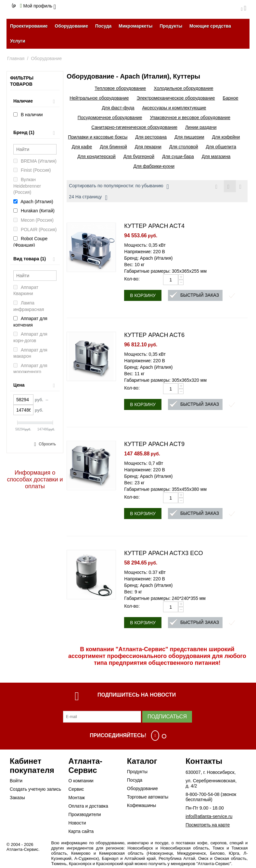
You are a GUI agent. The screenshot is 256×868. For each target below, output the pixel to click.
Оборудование (71, 26)
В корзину (143, 295)
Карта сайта (81, 831)
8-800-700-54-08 (202, 794)
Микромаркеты (135, 26)
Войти (16, 781)
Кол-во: (132, 279)
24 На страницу (88, 198)
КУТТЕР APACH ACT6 (154, 335)
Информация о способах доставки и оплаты (35, 479)
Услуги (18, 41)
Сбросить (47, 444)
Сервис (76, 789)
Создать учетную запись (35, 789)
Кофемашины (142, 805)
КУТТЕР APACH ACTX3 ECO (163, 553)
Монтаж (77, 798)
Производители (84, 814)
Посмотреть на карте (208, 825)
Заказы (17, 798)
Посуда (103, 26)
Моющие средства (210, 26)
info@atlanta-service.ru (209, 816)
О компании (81, 781)
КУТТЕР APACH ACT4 (154, 226)
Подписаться (167, 717)
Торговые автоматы (148, 797)
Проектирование (29, 26)
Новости (77, 823)
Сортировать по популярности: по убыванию (119, 187)
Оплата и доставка (88, 806)
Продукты (171, 26)
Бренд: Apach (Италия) (148, 258)
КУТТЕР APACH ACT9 (154, 444)
